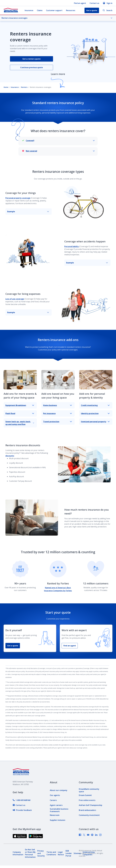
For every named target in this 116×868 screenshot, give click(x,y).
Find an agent (80, 3)
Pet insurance (57, 413)
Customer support (54, 10)
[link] (22, 800)
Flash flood (20, 413)
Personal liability (72, 246)
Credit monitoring (95, 405)
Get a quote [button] (92, 10)
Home (6, 87)
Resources (71, 10)
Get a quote (13, 646)
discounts (10, 456)
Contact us (94, 3)
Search (108, 10)
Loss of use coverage (15, 299)
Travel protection (57, 422)
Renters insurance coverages (57, 18)
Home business (57, 405)
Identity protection (95, 413)
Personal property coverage (18, 198)
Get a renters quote (31, 59)
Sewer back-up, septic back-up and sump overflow (20, 423)
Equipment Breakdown (20, 405)
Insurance (29, 10)
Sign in (108, 3)
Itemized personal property (95, 422)
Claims (40, 10)
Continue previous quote (32, 67)
